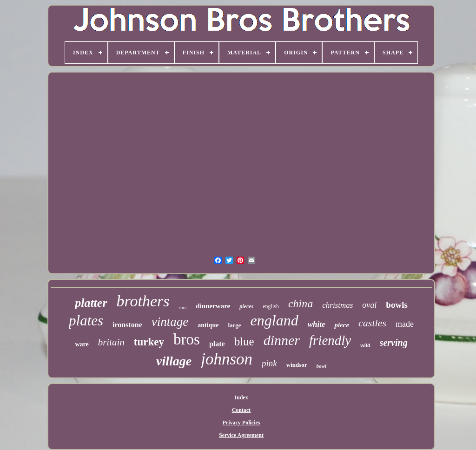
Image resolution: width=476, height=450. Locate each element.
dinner (282, 340)
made (405, 324)
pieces (246, 306)
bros (187, 339)
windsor (297, 365)
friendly (330, 340)
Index (241, 397)
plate (217, 344)
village (174, 361)
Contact (241, 410)
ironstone (127, 325)
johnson (227, 359)
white (317, 324)
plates (86, 321)
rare (183, 308)
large (234, 325)
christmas (337, 305)
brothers (143, 301)
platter (91, 303)
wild (365, 345)
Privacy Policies (241, 423)
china (301, 304)
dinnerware (213, 306)
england (274, 320)
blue (244, 341)
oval (369, 305)
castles (372, 323)
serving (394, 343)
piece (342, 325)
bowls (397, 305)
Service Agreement (241, 435)
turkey (149, 342)
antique (208, 325)
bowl (321, 366)
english (271, 306)
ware (82, 344)
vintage (170, 322)
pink (269, 363)
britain (111, 342)
